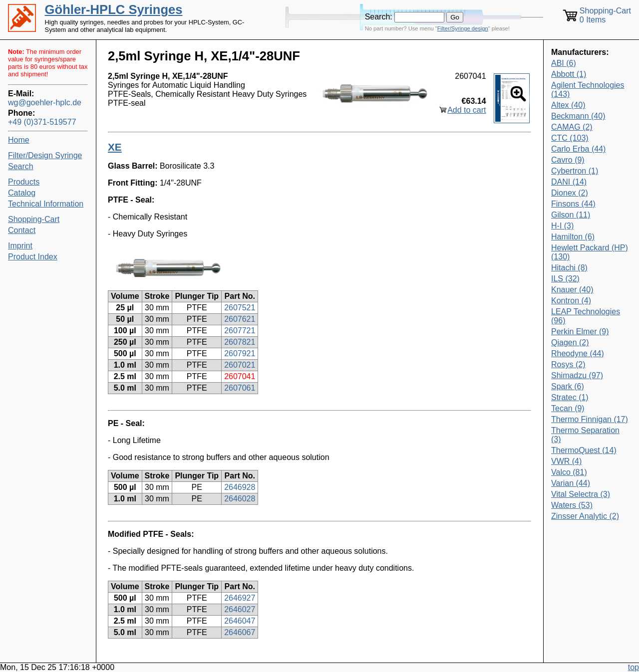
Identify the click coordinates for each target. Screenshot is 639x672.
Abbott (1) (569, 74)
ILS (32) (565, 279)
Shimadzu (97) (577, 375)
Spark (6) (568, 386)
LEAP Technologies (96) (586, 316)
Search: (379, 17)
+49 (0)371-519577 (42, 122)
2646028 (240, 499)
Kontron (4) (571, 301)
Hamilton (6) (573, 237)
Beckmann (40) (578, 116)
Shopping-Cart (34, 219)
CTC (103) (570, 138)
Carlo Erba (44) (578, 149)
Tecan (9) (568, 408)
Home (19, 140)
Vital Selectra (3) (581, 494)
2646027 (240, 609)
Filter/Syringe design (463, 28)
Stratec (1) (570, 397)
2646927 (240, 598)
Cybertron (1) (575, 171)
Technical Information (46, 204)
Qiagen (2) (570, 342)
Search (21, 166)
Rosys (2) (568, 364)
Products (24, 182)
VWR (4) (566, 461)
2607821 (240, 342)
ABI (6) (564, 63)
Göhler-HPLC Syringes (114, 9)
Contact (22, 230)
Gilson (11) (571, 215)
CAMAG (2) (572, 127)
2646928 (240, 487)
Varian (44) (571, 483)
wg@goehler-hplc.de (45, 103)
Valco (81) (569, 472)
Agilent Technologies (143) (588, 90)
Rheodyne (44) (578, 353)
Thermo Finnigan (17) (590, 419)
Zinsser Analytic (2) (585, 516)
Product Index (33, 257)
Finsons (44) (573, 204)
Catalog (22, 193)
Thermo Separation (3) (585, 435)
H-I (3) (562, 226)
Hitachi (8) (569, 268)
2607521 (240, 308)
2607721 (240, 331)
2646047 (240, 621)
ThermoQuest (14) (584, 450)
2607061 (240, 388)
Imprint (20, 246)
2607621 (240, 319)
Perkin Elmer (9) (580, 332)
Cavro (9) (568, 160)
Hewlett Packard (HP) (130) (590, 252)
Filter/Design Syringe (45, 155)
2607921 (240, 353)
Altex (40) (568, 105)
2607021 (240, 365)
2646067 (240, 632)
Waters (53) (572, 505)
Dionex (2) (570, 193)
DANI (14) (569, 182)
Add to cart (467, 110)
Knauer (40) (572, 290)
